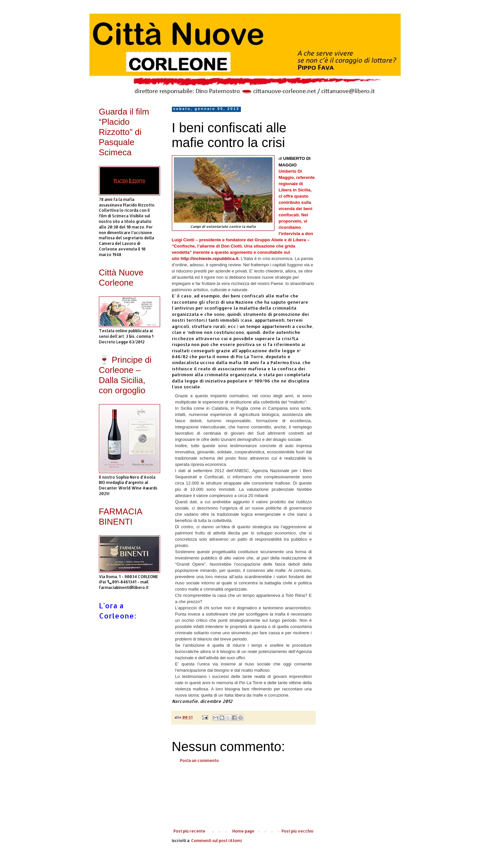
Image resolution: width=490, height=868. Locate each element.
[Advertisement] (244, 796)
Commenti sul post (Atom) (217, 841)
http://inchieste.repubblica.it (210, 259)
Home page (243, 831)
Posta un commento (199, 760)
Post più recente (189, 831)
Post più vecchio (298, 831)
